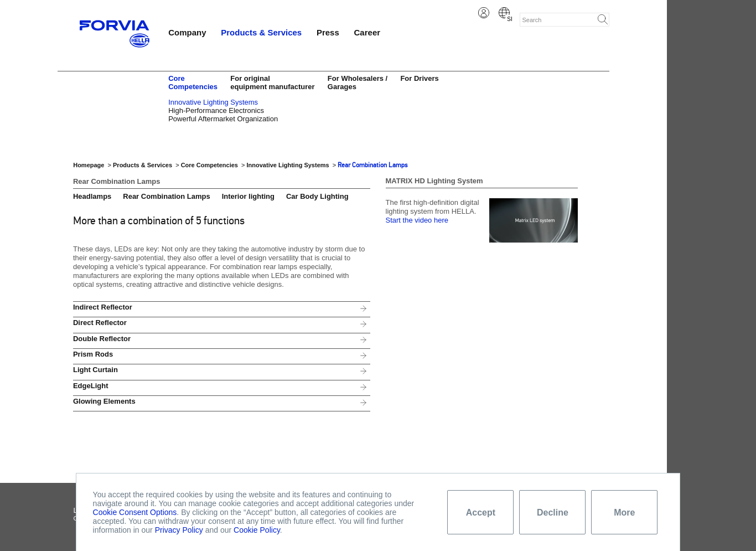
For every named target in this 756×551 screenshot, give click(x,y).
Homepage (89, 165)
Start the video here (417, 220)
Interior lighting (248, 196)
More (624, 513)
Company (187, 32)
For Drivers (419, 78)
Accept (481, 513)
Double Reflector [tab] (102, 339)
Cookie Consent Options (135, 512)
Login (484, 13)
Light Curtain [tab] (95, 370)
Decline (553, 513)
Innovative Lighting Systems (213, 102)
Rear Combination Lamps (372, 165)
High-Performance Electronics (216, 110)
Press (328, 32)
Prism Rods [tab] (93, 354)
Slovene (504, 13)
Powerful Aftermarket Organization (223, 119)
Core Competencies (193, 83)
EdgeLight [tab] (91, 386)
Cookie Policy (257, 530)
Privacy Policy (179, 530)
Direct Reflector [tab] (100, 323)
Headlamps (92, 196)
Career (367, 32)
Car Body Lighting (317, 196)
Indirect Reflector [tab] (103, 307)
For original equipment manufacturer (272, 83)
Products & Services (261, 32)
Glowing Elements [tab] (104, 401)
